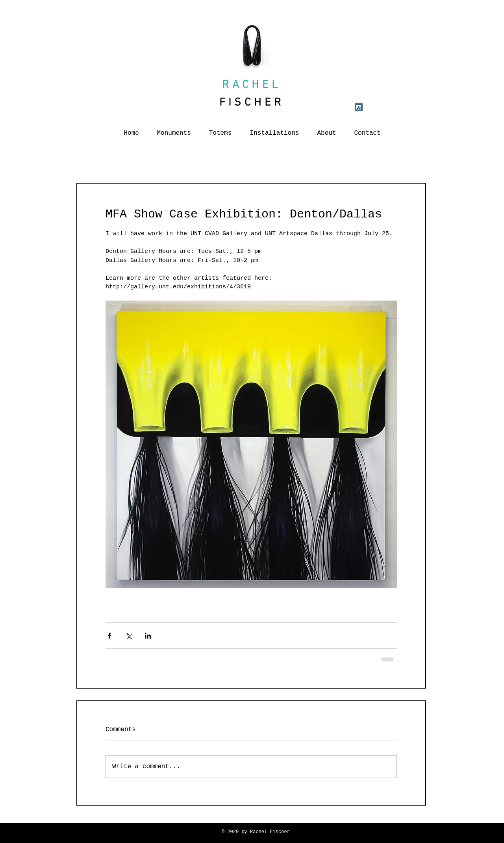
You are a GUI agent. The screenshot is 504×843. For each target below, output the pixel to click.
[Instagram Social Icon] (359, 107)
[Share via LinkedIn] (148, 636)
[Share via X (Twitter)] (129, 636)
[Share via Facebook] (109, 636)
